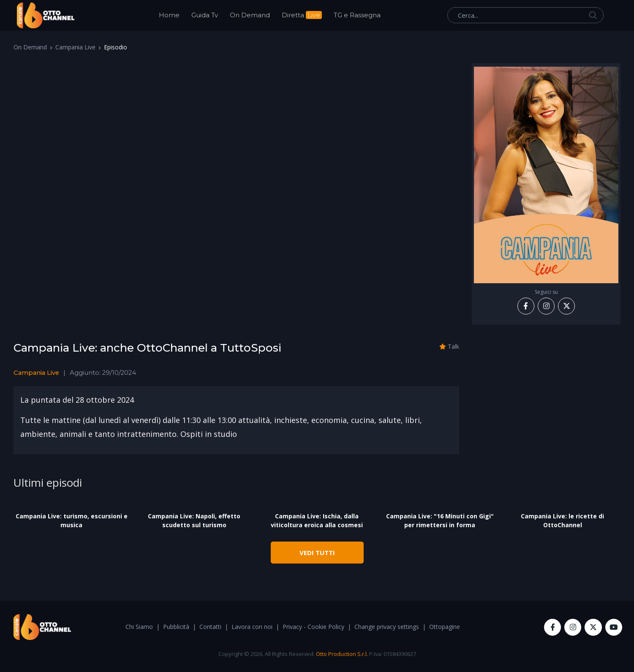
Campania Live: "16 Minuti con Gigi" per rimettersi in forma (440, 520)
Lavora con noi (252, 627)
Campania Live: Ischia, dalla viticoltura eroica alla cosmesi (317, 520)
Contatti (210, 627)
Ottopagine (445, 627)
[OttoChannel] (46, 15)
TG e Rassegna (357, 15)
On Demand (250, 15)
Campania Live (75, 47)
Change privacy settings (387, 627)
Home (169, 15)
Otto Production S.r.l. (342, 654)
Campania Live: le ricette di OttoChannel (562, 520)
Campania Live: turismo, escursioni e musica (72, 520)
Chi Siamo (139, 627)
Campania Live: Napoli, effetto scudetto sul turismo (194, 520)
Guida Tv (205, 15)
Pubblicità (176, 627)
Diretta (302, 15)
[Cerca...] (525, 15)
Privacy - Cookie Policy (313, 627)
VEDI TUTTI (317, 553)
